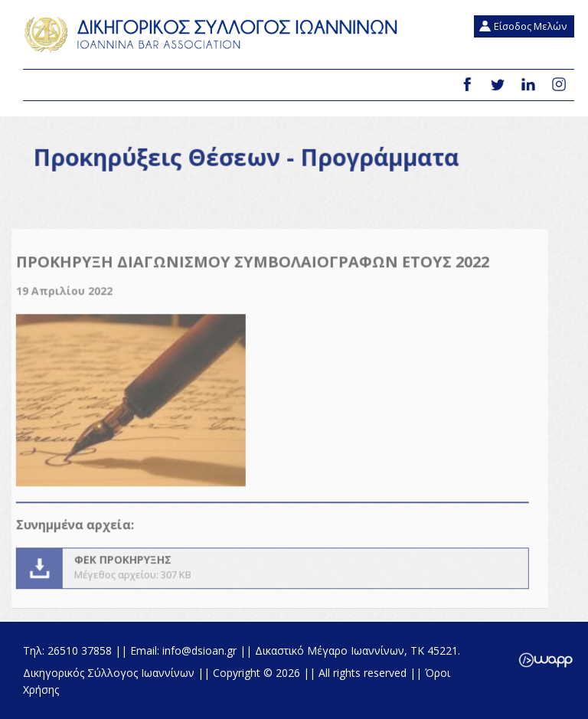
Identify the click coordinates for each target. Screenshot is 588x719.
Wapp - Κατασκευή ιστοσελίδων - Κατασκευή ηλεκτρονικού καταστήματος (546, 660)
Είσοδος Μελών (530, 26)
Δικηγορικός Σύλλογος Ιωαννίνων (214, 34)
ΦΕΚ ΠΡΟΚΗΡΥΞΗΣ (264, 577)
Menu (41, 86)
